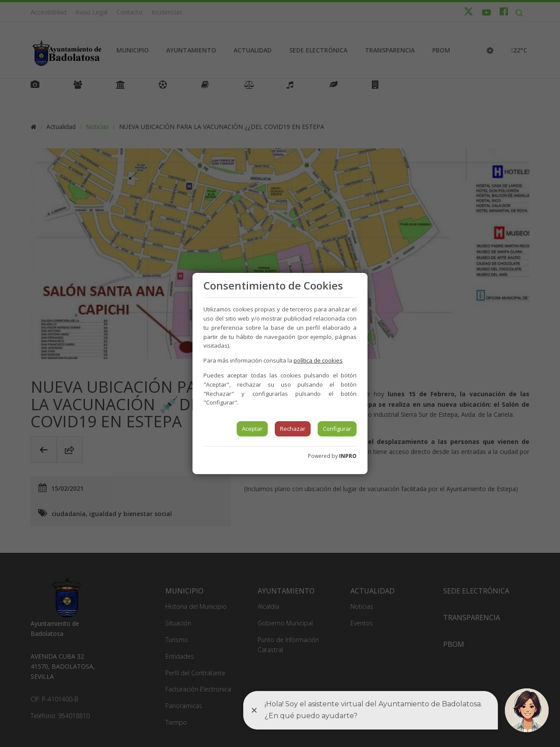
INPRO (348, 456)
